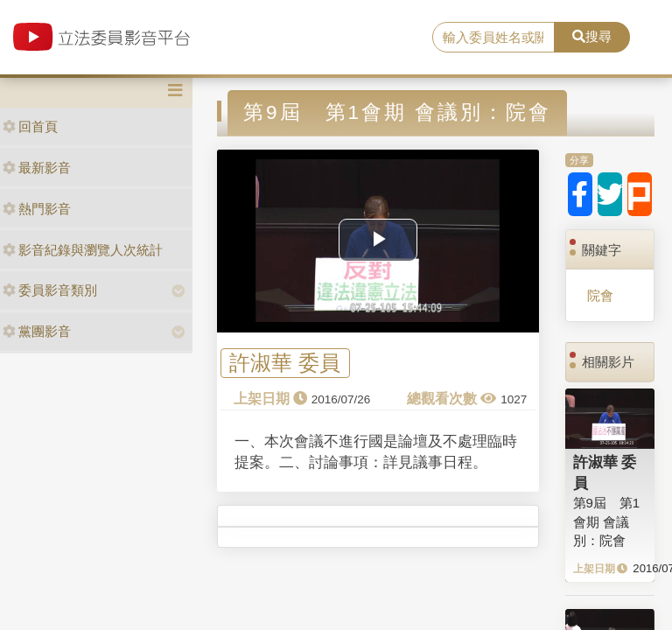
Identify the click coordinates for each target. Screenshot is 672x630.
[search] (493, 38)
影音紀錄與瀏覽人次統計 (83, 250)
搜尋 (592, 36)
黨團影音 (37, 331)
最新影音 (37, 168)
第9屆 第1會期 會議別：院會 (607, 521)
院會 (600, 295)
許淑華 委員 (285, 364)
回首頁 (30, 126)
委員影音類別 (50, 290)
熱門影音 (37, 209)
